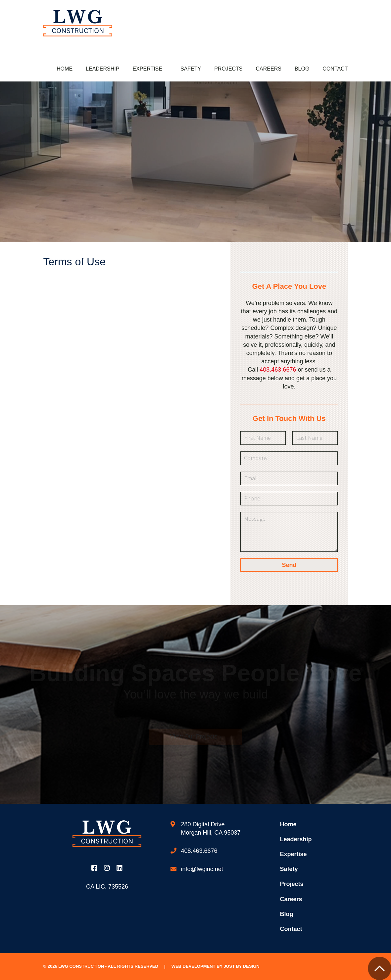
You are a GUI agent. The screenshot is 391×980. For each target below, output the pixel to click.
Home (65, 69)
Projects (228, 69)
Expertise (147, 69)
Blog (302, 69)
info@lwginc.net (202, 869)
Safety (191, 69)
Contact (335, 69)
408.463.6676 (278, 370)
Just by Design (242, 966)
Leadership (102, 69)
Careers (269, 69)
